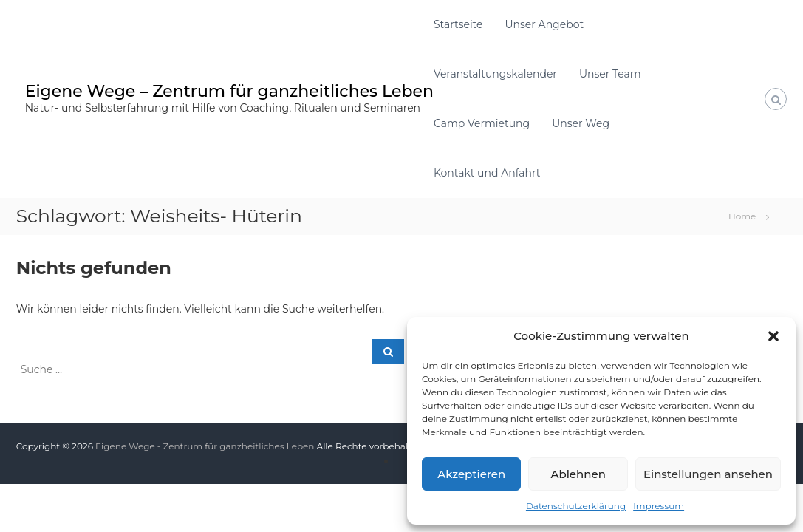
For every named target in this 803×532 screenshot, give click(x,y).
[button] (773, 336)
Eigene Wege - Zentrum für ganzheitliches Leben (205, 446)
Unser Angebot (544, 24)
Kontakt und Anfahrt (487, 173)
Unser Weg (581, 123)
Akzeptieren (471, 474)
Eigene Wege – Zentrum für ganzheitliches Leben (229, 91)
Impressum (659, 506)
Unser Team (610, 74)
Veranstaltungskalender (495, 74)
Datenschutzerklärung (576, 506)
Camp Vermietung (482, 123)
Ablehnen (578, 474)
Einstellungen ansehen (708, 474)
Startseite (458, 24)
